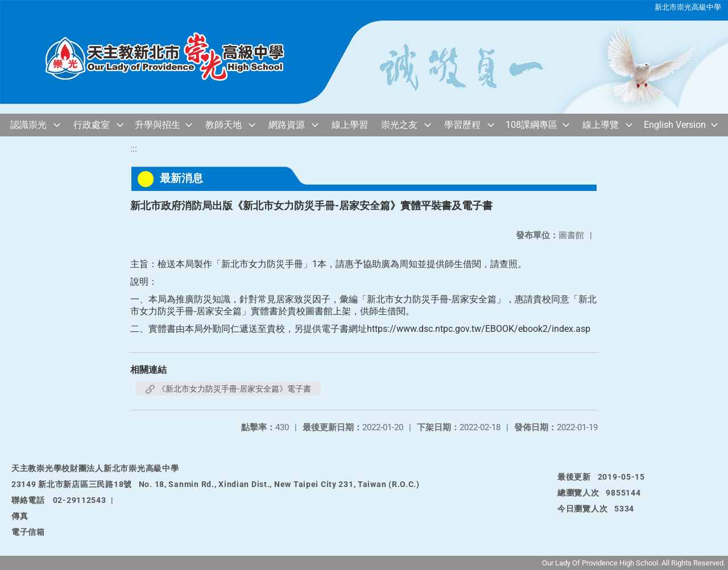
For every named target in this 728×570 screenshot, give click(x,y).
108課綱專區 (531, 125)
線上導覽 (601, 125)
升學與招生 (158, 125)
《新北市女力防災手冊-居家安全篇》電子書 (228, 389)
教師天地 (224, 125)
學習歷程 (462, 125)
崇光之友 (399, 125)
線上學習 (350, 125)
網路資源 (287, 125)
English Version (675, 125)
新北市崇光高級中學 (688, 7)
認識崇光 (28, 125)
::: (134, 149)
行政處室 (92, 125)
